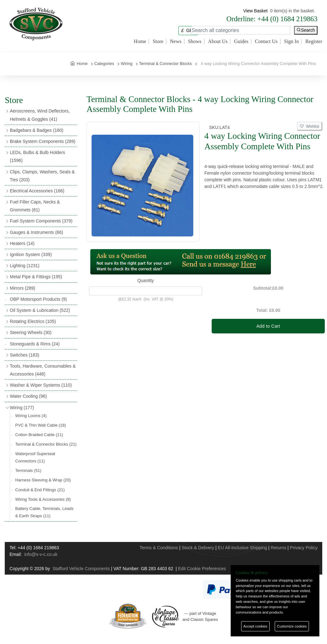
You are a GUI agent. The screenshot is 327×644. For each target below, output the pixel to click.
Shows (195, 42)
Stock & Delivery (198, 548)
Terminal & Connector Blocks (46, 444)
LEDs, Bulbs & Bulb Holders (37, 156)
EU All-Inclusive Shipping (242, 548)
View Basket (256, 11)
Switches (25, 355)
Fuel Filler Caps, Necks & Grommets (35, 206)
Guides (241, 42)
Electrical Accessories (37, 191)
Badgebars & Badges (37, 130)
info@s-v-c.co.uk (41, 554)
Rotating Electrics (33, 321)
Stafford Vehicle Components (81, 569)
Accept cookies (255, 626)
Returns (278, 548)
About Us (218, 42)
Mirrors (22, 288)
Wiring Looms (31, 416)
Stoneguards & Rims (35, 344)
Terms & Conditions (159, 548)
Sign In (292, 42)
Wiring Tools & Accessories (43, 499)
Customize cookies (292, 626)
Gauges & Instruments (36, 232)
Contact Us (266, 42)
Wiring (22, 408)
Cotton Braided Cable (39, 435)
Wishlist (310, 126)
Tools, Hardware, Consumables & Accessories (43, 370)
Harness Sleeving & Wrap (43, 480)
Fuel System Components (41, 221)
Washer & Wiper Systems (41, 385)
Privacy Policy (304, 548)
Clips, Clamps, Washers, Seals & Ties (42, 176)
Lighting (25, 266)
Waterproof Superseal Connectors (35, 457)
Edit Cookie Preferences (202, 569)
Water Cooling (28, 396)
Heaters (22, 243)
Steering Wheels (31, 332)
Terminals (28, 470)
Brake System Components (43, 141)
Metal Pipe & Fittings (36, 277)
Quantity (145, 280)
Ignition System (31, 254)
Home (140, 42)
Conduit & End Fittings (40, 490)
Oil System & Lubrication (40, 310)
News (176, 42)
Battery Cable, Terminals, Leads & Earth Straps (44, 512)
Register (314, 42)
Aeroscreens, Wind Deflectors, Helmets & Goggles (40, 115)
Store (158, 42)
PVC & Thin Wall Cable (41, 425)
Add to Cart (268, 326)
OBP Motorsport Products (38, 299)
